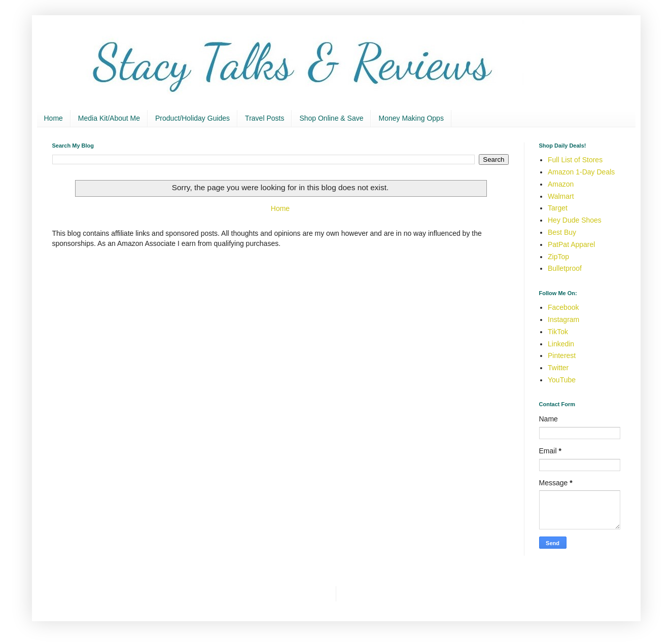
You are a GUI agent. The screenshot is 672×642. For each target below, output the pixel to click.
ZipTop (558, 257)
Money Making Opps (411, 118)
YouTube (562, 380)
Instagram (563, 319)
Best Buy (562, 232)
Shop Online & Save (331, 118)
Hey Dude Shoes (575, 220)
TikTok (558, 332)
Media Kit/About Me (109, 118)
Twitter (558, 368)
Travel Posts (264, 118)
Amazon (561, 184)
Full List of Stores (575, 160)
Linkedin (561, 344)
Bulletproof (565, 268)
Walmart (561, 196)
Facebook (563, 307)
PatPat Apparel (571, 244)
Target (558, 208)
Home (54, 118)
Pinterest (562, 355)
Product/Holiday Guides (192, 118)
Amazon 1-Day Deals (581, 172)
